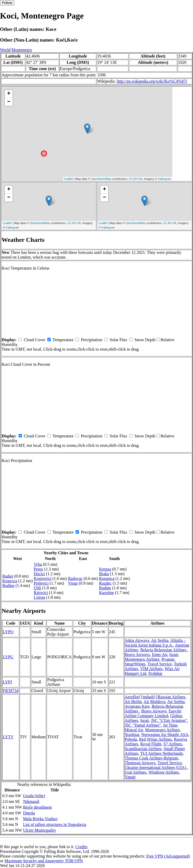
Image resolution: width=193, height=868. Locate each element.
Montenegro (22, 50)
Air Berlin (133, 702)
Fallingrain (165, 179)
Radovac (75, 578)
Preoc (38, 569)
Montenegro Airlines (142, 659)
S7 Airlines (173, 744)
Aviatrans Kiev (137, 706)
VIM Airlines (151, 669)
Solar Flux (118, 340)
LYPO (8, 632)
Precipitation (92, 340)
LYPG (8, 657)
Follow (7, 3)
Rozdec (105, 583)
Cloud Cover (35, 340)
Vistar (73, 583)
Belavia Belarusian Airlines (164, 650)
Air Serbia (160, 640)
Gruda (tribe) (34, 796)
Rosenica (107, 578)
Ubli (37, 588)
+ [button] (9, 94)
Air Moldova (154, 702)
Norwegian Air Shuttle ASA (165, 735)
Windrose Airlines (164, 772)
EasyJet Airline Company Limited (153, 713)
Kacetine (107, 593)
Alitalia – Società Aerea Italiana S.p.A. (155, 643)
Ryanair (168, 659)
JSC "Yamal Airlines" (143, 725)
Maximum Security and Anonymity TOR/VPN (44, 861)
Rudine (8, 586)
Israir (174, 655)
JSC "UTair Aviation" (169, 720)
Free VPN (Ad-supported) (168, 856)
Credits (81, 847)
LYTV (8, 737)
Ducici (39, 574)
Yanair (130, 777)
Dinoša (29, 813)
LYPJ (7, 682)
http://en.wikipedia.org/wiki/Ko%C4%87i (152, 81)
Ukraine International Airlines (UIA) (156, 767)
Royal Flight (151, 744)
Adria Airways (137, 640)
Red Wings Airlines (155, 739)
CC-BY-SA (135, 179)
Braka (104, 574)
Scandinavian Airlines (143, 749)
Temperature (63, 340)
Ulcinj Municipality (40, 830)
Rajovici (41, 593)
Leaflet (69, 179)
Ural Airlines (136, 772)
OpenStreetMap (101, 179)
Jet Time (170, 725)
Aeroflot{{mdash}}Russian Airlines (155, 697)
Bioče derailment (37, 807)
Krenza (105, 569)
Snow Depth (145, 340)
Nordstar (132, 735)
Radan (8, 576)
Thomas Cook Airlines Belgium (151, 758)
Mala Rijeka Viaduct (40, 819)
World (5, 50)
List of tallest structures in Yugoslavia (55, 824)
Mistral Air (134, 730)
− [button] (9, 102)
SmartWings (135, 664)
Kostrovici (43, 578)
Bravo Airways (137, 655)
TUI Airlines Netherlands (161, 753)
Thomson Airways (140, 763)
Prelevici (41, 583)
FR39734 (11, 691)
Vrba (38, 564)
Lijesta (39, 597)
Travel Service (160, 664)
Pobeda (131, 739)
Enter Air (160, 655)
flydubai (155, 673)
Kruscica (10, 581)
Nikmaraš (31, 801)
